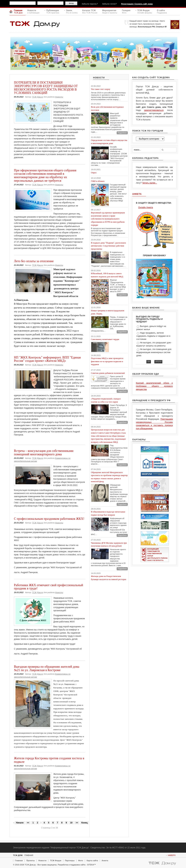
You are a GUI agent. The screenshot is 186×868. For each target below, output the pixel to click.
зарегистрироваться (154, 110)
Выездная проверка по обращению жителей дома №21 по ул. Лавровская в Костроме (47, 668)
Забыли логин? (109, 4)
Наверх (172, 855)
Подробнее (122, 133)
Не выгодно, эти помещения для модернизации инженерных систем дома (154, 352)
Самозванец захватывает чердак (105, 339)
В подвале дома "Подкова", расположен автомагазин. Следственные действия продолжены (108, 246)
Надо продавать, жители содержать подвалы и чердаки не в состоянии (153, 336)
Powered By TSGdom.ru (163, 863)
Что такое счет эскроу (101, 89)
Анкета (105, 861)
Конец (84, 823)
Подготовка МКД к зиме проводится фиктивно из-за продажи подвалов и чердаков (107, 361)
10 (71, 823)
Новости (59, 97)
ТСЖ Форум (56, 861)
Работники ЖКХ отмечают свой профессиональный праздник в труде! (48, 587)
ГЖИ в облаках (98, 181)
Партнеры (70, 861)
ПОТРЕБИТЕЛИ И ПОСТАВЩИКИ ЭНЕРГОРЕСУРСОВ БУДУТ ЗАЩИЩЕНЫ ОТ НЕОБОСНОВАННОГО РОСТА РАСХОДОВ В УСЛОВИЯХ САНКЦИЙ (46, 88)
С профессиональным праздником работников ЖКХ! (49, 519)
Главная (19, 861)
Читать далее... (150, 183)
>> (77, 823)
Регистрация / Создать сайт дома (137, 4)
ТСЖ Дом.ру (38, 97)
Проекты (31, 861)
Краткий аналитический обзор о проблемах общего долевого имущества (154, 386)
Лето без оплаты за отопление (34, 261)
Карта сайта (92, 861)
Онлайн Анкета (146, 207)
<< (28, 823)
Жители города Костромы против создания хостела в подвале (49, 760)
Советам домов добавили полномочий (108, 373)
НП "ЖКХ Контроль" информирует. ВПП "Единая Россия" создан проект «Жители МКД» (47, 359)
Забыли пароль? (90, 4)
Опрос (94, 173)
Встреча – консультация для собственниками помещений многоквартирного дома (44, 453)
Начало (20, 823)
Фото (81, 861)
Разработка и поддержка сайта (72, 865)
